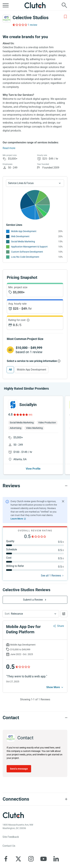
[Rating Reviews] (20, 25)
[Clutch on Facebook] (6, 859)
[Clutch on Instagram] (31, 859)
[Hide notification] (63, 501)
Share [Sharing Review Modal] (60, 626)
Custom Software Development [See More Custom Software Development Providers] (27, 252)
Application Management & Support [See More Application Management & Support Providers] (29, 247)
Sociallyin (28, 405)
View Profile (33, 469)
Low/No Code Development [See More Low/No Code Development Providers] (25, 257)
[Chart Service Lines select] (35, 183)
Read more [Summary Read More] (9, 148)
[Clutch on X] (18, 859)
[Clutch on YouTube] (44, 859)
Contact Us (9, 846)
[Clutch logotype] (13, 815)
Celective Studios (31, 18)
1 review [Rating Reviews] (32, 25)
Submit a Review (33, 600)
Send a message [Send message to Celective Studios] (19, 769)
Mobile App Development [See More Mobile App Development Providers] (24, 231)
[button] (31, 614)
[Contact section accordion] (35, 718)
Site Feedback (11, 837)
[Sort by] (31, 614)
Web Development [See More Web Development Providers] (20, 236)
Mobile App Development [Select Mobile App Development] (32, 370)
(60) (30, 415)
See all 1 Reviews (51, 576)
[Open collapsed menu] (6, 5)
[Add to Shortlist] (65, 17)
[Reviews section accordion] (35, 486)
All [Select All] (10, 370)
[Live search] (64, 5)
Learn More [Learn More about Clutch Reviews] (17, 519)
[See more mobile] (55, 687)
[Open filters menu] (64, 614)
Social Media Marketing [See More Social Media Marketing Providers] (23, 241)
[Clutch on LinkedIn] (56, 859)
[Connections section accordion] (35, 799)
